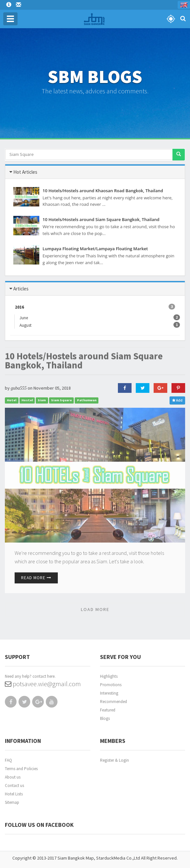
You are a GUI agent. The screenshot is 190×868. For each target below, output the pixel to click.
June (26, 317)
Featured (108, 710)
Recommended (114, 702)
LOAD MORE (95, 609)
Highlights (109, 676)
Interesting (109, 693)
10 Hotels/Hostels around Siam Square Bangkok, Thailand (84, 353)
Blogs (105, 718)
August (28, 325)
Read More (36, 578)
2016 (95, 307)
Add (177, 400)
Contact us (14, 786)
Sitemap (12, 802)
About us (13, 777)
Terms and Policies (21, 769)
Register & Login (114, 760)
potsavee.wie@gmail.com (43, 684)
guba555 (19, 388)
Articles (21, 289)
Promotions (111, 685)
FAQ (8, 760)
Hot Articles (25, 172)
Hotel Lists (14, 794)
